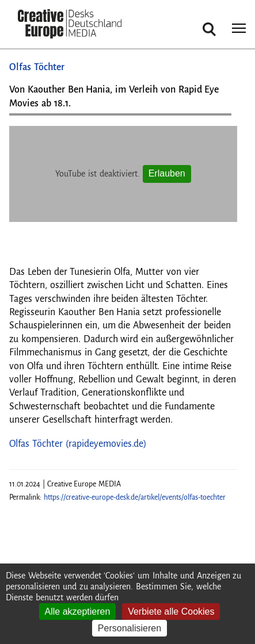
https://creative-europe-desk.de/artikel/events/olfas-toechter (135, 497)
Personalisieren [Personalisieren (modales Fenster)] (130, 628)
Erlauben (167, 173)
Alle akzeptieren (78, 612)
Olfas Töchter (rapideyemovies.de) (78, 444)
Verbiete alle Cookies (171, 612)
